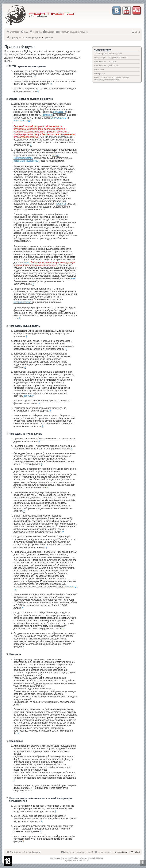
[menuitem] (13, 32)
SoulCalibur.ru (21, 121)
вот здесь (58, 112)
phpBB (70, 858)
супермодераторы (23, 302)
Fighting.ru (47, 115)
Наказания (99, 70)
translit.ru (69, 587)
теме (27, 262)
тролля (60, 204)
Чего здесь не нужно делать (107, 66)
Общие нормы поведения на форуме (111, 58)
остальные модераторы (26, 161)
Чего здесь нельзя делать (106, 62)
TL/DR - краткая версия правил (108, 54)
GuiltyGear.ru (57, 118)
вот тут (56, 155)
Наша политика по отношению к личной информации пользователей (112, 79)
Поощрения (99, 74)
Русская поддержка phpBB (77, 860)
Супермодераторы (23, 158)
